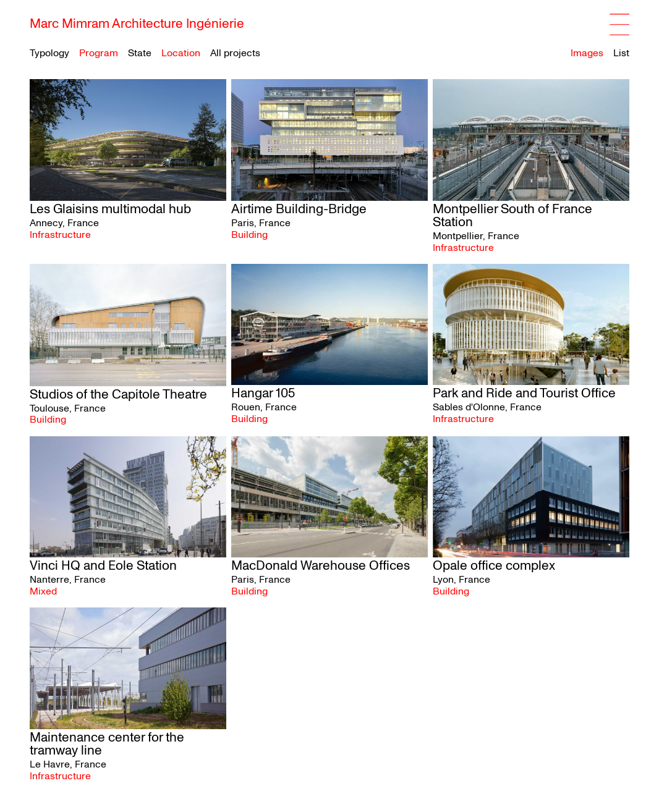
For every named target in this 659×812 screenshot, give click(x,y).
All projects (235, 53)
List (621, 53)
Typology (49, 53)
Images (587, 53)
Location (181, 53)
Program (99, 53)
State (140, 53)
